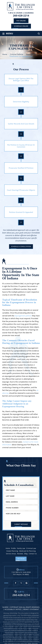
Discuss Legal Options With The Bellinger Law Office (21, 79)
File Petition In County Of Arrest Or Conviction (21, 146)
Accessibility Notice (13, 609)
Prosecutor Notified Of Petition (21, 168)
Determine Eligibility (21, 102)
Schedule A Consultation (21, 246)
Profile (13, 548)
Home (8, 548)
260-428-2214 (21, 15)
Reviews (20, 554)
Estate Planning (12, 551)
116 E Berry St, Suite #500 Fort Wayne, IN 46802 (21, 573)
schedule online (21, 26)
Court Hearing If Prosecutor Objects (21, 190)
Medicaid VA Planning (27, 551)
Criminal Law (31, 548)
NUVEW (5, 607)
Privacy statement (31, 609)
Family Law (21, 548)
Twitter (21, 583)
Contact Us (33, 554)
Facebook (16, 583)
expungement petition (23, 316)
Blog (26, 554)
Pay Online (21, 21)
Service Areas (11, 554)
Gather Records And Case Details (21, 124)
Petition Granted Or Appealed (21, 212)
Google (26, 583)
